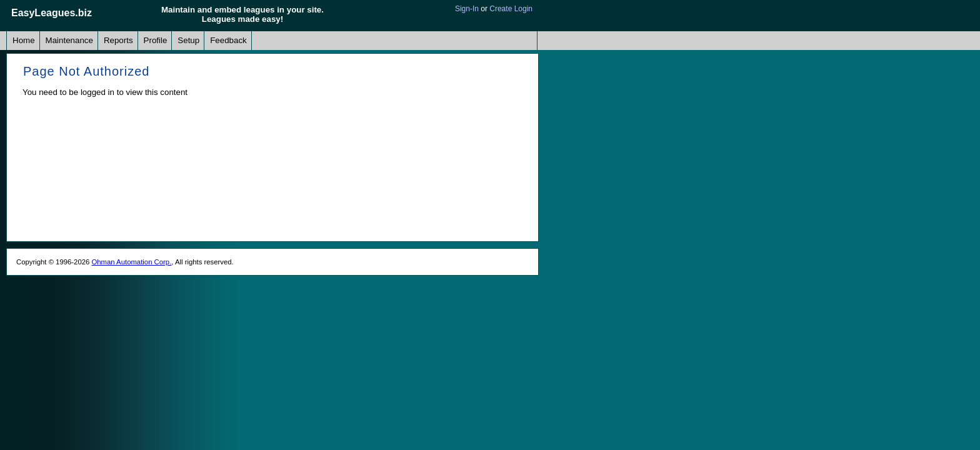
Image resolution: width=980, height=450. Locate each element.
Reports (118, 40)
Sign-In (467, 9)
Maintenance (69, 40)
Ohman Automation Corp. (131, 262)
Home (24, 40)
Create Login (511, 9)
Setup (188, 40)
